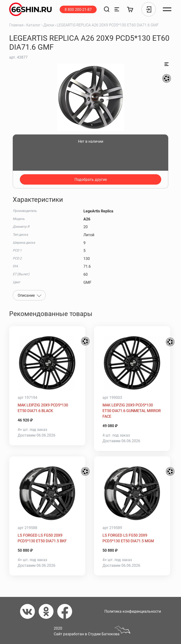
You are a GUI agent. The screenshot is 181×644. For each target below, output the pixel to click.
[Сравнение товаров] (117, 9)
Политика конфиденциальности (133, 611)
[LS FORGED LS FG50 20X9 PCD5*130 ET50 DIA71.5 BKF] (47, 493)
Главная (16, 25)
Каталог (33, 25)
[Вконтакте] (29, 611)
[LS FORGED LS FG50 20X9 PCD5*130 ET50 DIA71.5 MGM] (132, 493)
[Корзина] (130, 9)
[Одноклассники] (48, 611)
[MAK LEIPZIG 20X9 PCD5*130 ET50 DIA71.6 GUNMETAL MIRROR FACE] (132, 363)
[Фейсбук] (67, 611)
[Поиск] (107, 9)
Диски (49, 25)
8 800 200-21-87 (78, 10)
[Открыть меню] (167, 9)
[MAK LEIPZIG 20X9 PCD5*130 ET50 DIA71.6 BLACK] (47, 363)
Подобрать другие (91, 180)
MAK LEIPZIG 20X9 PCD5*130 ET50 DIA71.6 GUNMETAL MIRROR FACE (132, 411)
